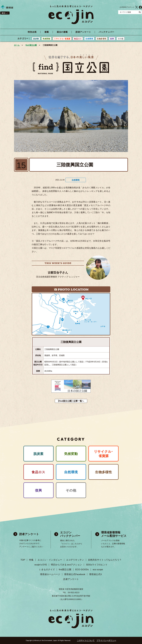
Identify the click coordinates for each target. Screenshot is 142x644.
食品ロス (78, 39)
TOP (23, 560)
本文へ (4, 13)
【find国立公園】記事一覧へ (70, 401)
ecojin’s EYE (41, 565)
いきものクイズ (47, 570)
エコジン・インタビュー (50, 560)
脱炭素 (36, 39)
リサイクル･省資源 (62, 39)
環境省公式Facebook (75, 574)
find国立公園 (65, 570)
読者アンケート (83, 32)
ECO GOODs (82, 570)
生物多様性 (102, 39)
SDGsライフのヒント (97, 565)
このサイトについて (86, 640)
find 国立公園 (31, 45)
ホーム (17, 45)
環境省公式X (136, 7)
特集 (31, 560)
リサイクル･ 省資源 (104, 454)
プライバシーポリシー (106, 640)
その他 (121, 39)
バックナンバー (106, 32)
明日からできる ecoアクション (66, 565)
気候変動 (46, 39)
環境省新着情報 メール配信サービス (114, 534)
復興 (112, 39)
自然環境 (89, 39)
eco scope (98, 570)
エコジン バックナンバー (70, 534)
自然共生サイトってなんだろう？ (105, 560)
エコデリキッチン (75, 560)
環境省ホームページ (50, 574)
